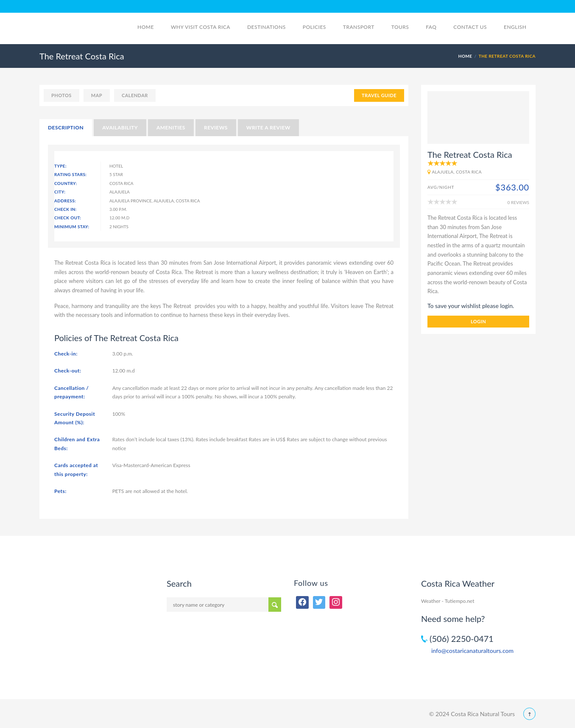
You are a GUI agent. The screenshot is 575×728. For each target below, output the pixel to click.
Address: (65, 201)
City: (60, 192)
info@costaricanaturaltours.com (472, 651)
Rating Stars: (70, 174)
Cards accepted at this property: (76, 469)
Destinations (267, 27)
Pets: (60, 491)
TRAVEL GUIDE (379, 95)
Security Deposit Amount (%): (75, 418)
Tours (400, 27)
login (478, 321)
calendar (135, 95)
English (520, 27)
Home (146, 27)
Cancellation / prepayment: (71, 392)
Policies (314, 27)
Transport (359, 27)
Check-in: (66, 354)
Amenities (171, 127)
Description (66, 127)
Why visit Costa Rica (201, 27)
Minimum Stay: (72, 227)
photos (61, 95)
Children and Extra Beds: (77, 444)
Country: (66, 183)
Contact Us (470, 27)
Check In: (66, 209)
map (97, 95)
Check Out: (68, 218)
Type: (60, 166)
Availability (120, 127)
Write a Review (268, 127)
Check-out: (68, 371)
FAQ (431, 27)
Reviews (216, 127)
